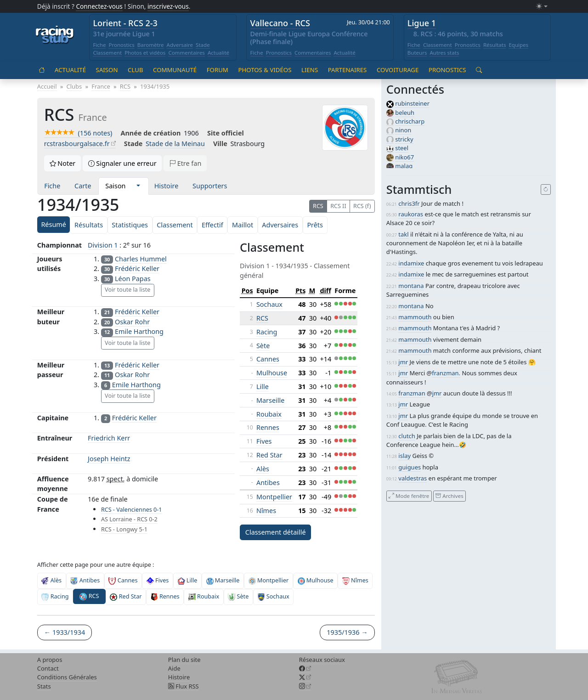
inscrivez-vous (168, 6)
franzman (412, 393)
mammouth (415, 317)
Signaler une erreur (122, 163)
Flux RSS (184, 686)
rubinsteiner (412, 103)
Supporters (210, 186)
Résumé (53, 224)
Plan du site (184, 660)
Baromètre (151, 45)
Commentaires (187, 53)
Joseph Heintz (109, 459)
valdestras (413, 478)
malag (404, 166)
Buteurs (417, 53)
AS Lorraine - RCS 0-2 (129, 519)
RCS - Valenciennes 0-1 (132, 510)
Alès (263, 469)
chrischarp (410, 121)
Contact (48, 668)
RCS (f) (362, 206)
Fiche (99, 45)
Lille (263, 387)
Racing (267, 332)
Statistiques (130, 225)
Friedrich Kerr (109, 438)
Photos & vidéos (265, 70)
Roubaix (269, 414)
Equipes (518, 45)
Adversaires (280, 225)
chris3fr (409, 203)
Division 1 (103, 245)
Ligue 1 (422, 23)
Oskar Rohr (132, 322)
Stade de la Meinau (175, 144)
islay (404, 456)
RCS (318, 206)
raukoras (411, 214)
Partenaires (348, 70)
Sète (263, 346)
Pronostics (121, 45)
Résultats (495, 45)
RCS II (338, 206)
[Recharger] (546, 190)
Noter (63, 163)
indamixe (411, 263)
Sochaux (269, 304)
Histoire (167, 186)
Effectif (212, 225)
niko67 (404, 157)
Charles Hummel (141, 259)
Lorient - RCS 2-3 (125, 23)
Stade (203, 45)
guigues (410, 467)
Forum (218, 70)
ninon (403, 130)
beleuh (405, 113)
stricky (404, 139)
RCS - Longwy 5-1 (124, 529)
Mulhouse (272, 373)
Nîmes (266, 511)
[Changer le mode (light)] (542, 7)
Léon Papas (133, 279)
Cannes (268, 359)
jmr (403, 362)
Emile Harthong (139, 331)
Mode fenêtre (409, 496)
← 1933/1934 (65, 632)
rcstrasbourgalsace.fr (77, 144)
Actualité (218, 53)
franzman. (446, 373)
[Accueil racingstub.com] (55, 35)
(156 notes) (78, 133)
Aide (174, 668)
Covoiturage (398, 70)
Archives (449, 496)
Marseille (270, 400)
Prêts (315, 225)
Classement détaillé (276, 532)
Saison (107, 70)
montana (411, 286)
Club (135, 70)
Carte (83, 186)
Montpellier (274, 497)
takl (403, 234)
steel (402, 148)
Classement (107, 53)
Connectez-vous (99, 6)
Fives (264, 441)
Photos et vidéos (145, 53)
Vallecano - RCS (280, 23)
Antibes (268, 483)
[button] (138, 186)
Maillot (243, 225)
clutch (407, 436)
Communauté (175, 70)
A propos (50, 660)
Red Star (269, 455)
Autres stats (444, 53)
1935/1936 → (347, 632)
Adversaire (180, 45)
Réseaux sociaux (322, 660)
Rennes (268, 427)
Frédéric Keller (137, 268)
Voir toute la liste (127, 290)
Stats (44, 686)
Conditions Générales (67, 677)
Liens (310, 70)
